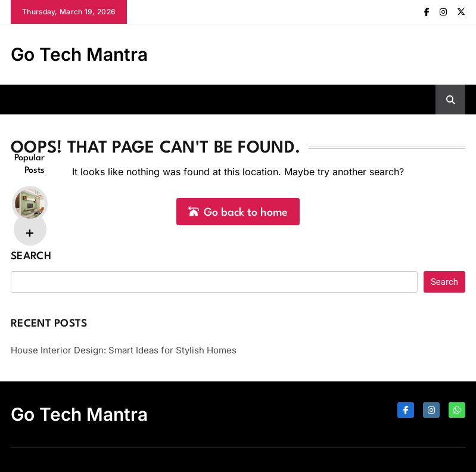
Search (31, 257)
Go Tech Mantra (79, 54)
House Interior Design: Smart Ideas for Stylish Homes (124, 350)
